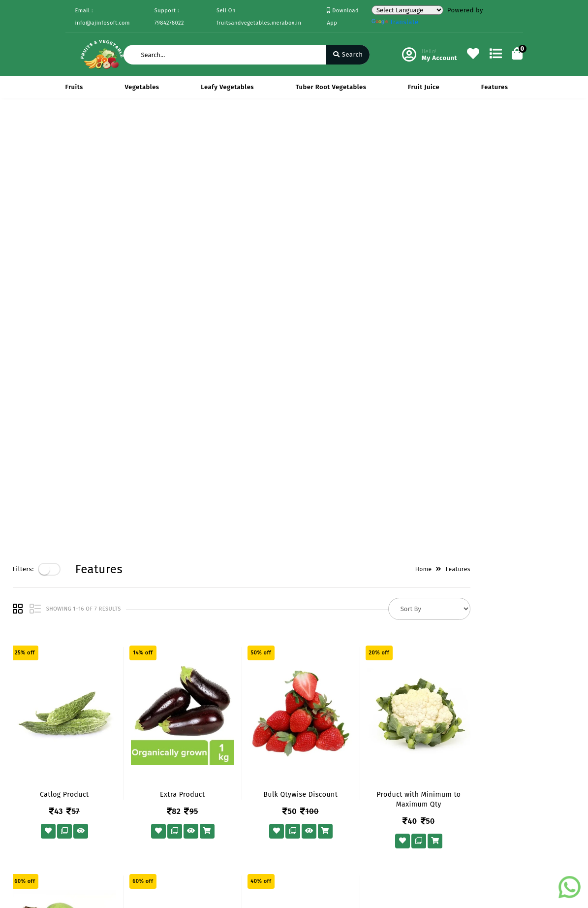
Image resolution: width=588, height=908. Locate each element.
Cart (229, 758)
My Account (241, 730)
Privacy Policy (87, 715)
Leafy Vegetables (227, 87)
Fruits (74, 87)
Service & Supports (95, 782)
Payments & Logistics (84, 735)
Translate (395, 22)
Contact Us (161, 772)
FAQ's (74, 796)
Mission (156, 744)
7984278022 (334, 749)
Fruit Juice (424, 87)
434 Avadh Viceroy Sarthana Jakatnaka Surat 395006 (359, 721)
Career (154, 758)
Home (476, 131)
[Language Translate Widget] (407, 10)
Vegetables (142, 87)
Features (495, 87)
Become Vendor (247, 715)
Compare (237, 744)
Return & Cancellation (85, 762)
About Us (158, 715)
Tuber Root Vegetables (331, 87)
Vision (154, 730)
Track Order (241, 772)
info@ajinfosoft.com (348, 770)
